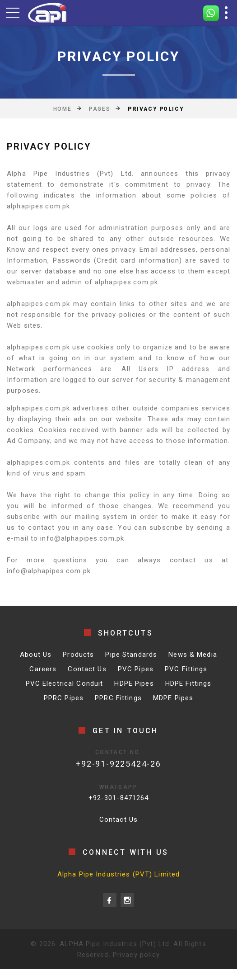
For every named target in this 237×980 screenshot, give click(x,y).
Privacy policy (137, 955)
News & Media (193, 655)
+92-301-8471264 (119, 798)
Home (62, 109)
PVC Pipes (136, 669)
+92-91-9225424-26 (118, 764)
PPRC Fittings (118, 698)
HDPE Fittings (188, 683)
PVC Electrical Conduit (65, 683)
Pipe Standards (131, 655)
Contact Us (87, 669)
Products (78, 655)
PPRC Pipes (64, 698)
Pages (100, 109)
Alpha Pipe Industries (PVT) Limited (118, 874)
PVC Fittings (186, 669)
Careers (43, 669)
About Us (36, 655)
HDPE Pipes (134, 683)
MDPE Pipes (173, 698)
